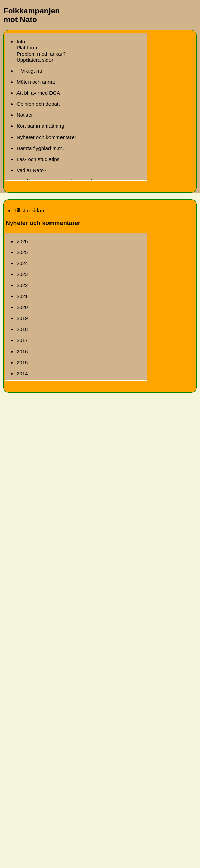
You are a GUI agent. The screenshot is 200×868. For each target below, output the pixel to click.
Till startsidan (29, 210)
